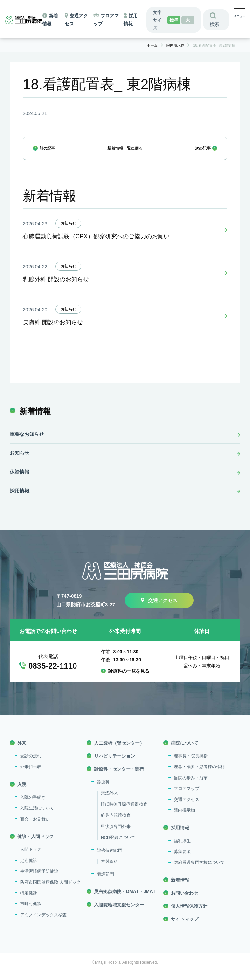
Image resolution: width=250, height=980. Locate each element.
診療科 (103, 789)
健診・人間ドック (35, 844)
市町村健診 (31, 911)
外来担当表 (31, 774)
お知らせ (68, 230)
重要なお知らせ (27, 441)
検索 (215, 24)
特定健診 (29, 900)
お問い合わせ (185, 900)
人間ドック (31, 856)
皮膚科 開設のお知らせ (53, 329)
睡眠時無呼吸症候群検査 (124, 811)
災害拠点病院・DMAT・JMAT (125, 899)
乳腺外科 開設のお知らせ (56, 286)
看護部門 (105, 881)
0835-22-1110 (53, 673)
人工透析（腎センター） (119, 750)
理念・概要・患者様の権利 (199, 774)
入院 (22, 791)
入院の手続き (33, 804)
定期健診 (29, 867)
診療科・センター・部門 (119, 776)
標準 (174, 20)
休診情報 (20, 479)
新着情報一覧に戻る (125, 151)
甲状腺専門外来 (116, 833)
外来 (22, 750)
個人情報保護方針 (189, 913)
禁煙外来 (109, 800)
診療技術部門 (110, 857)
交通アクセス (163, 607)
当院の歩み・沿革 (191, 785)
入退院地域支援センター (119, 912)
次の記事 (199, 151)
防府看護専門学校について (199, 870)
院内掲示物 (184, 817)
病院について (185, 750)
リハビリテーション (115, 763)
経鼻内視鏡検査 (116, 822)
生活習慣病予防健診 (39, 878)
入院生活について (37, 815)
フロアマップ (187, 796)
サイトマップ (185, 926)
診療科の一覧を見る (129, 678)
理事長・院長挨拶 (191, 763)
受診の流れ (31, 763)
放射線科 (109, 868)
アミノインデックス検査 (43, 922)
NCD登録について (118, 844)
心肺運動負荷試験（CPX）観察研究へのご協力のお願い (96, 243)
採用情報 (20, 498)
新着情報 (35, 418)
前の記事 (51, 151)
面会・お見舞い (35, 826)
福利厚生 (182, 848)
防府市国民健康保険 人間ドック (50, 889)
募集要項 (182, 858)
